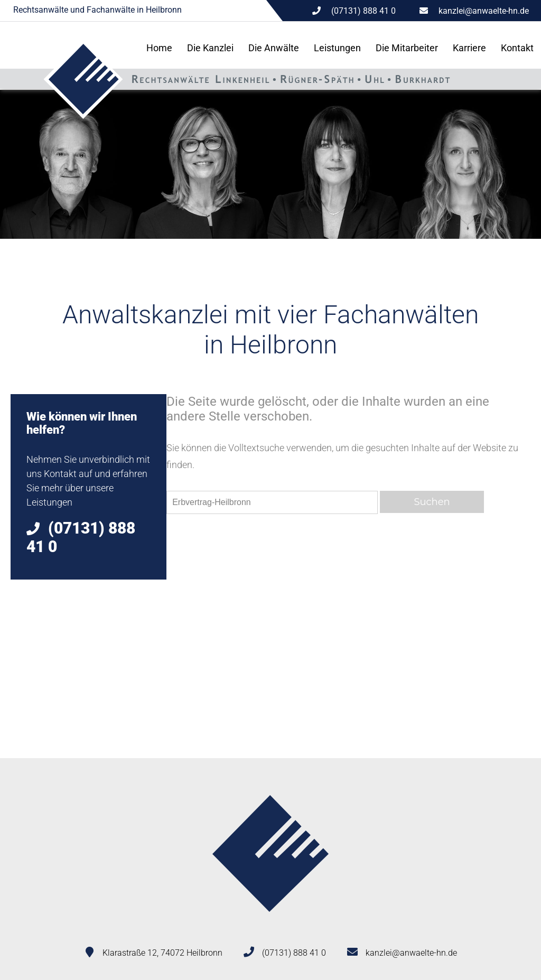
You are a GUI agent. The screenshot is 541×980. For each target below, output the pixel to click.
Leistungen (337, 48)
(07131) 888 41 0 (294, 953)
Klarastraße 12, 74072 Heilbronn (162, 953)
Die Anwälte (274, 48)
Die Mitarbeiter (407, 48)
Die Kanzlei (210, 48)
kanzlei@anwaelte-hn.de (484, 11)
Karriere (469, 48)
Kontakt (517, 48)
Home (159, 48)
